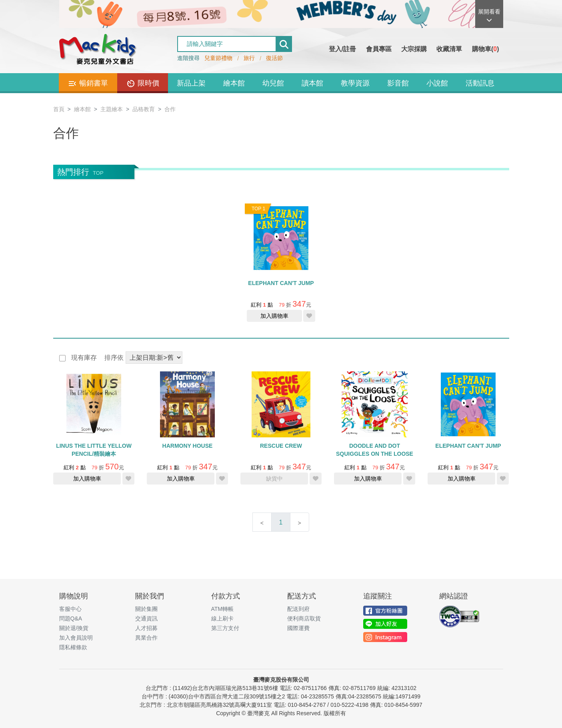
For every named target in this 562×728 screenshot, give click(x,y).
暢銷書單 (88, 84)
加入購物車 (274, 316)
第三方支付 (225, 628)
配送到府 (298, 609)
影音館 (398, 83)
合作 (170, 109)
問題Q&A (71, 618)
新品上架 (191, 83)
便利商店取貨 (304, 618)
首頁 (59, 109)
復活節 (274, 58)
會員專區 (379, 49)
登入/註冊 (342, 49)
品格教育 (144, 109)
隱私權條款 (73, 647)
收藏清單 (449, 49)
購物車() (486, 49)
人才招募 (146, 628)
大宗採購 (414, 49)
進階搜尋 (188, 58)
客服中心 (70, 609)
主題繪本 (112, 109)
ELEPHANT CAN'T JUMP (281, 283)
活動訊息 (480, 83)
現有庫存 (83, 358)
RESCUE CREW (281, 446)
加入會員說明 (76, 638)
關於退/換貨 (74, 628)
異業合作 (146, 638)
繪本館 (234, 83)
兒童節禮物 (218, 58)
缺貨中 (274, 479)
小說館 (437, 83)
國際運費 (298, 628)
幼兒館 (273, 83)
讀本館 (312, 83)
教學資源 (355, 83)
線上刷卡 (222, 618)
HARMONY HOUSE (188, 446)
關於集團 (146, 609)
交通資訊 (146, 618)
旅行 (249, 58)
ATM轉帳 (223, 609)
